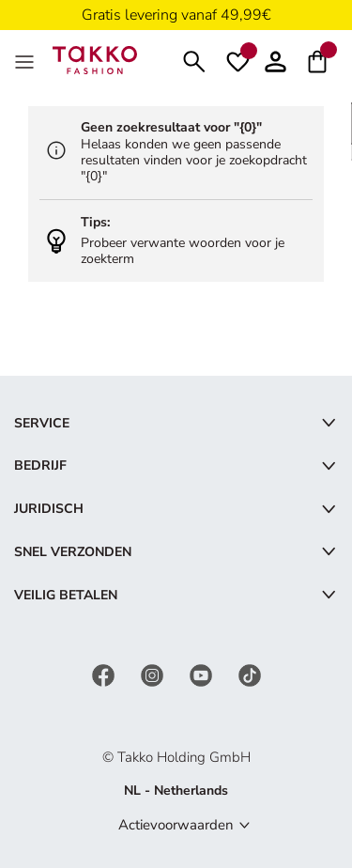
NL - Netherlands (176, 790)
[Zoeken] (194, 60)
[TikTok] (250, 675)
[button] (275, 60)
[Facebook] (105, 675)
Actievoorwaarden (176, 825)
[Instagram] (154, 675)
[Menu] (26, 60)
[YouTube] (203, 675)
